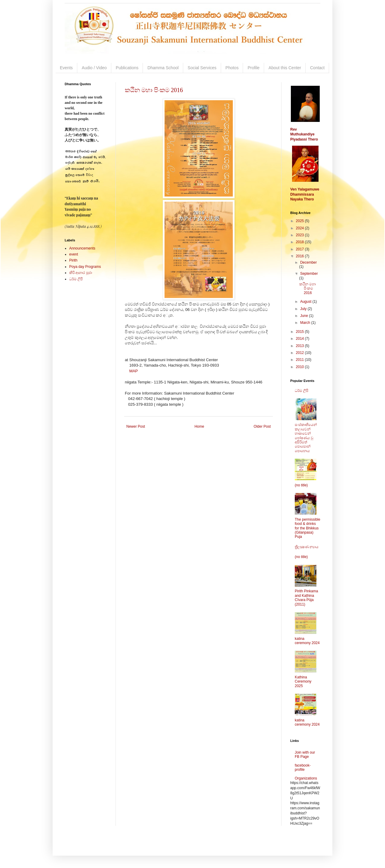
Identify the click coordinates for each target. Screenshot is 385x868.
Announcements (82, 248)
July (304, 309)
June (305, 316)
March (306, 323)
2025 (300, 221)
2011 (300, 360)
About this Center (285, 68)
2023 (300, 235)
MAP (134, 371)
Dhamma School (163, 68)
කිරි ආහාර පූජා (81, 273)
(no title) (301, 485)
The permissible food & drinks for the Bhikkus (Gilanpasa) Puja (308, 528)
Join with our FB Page (305, 755)
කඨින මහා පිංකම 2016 (154, 90)
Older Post (262, 426)
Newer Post (136, 426)
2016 (300, 256)
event (74, 254)
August (306, 302)
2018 (300, 242)
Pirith (73, 260)
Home (199, 426)
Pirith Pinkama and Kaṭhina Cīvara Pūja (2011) (306, 598)
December (308, 262)
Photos (232, 68)
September (309, 274)
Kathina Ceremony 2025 (303, 682)
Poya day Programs (85, 267)
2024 (300, 228)
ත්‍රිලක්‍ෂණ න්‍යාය (307, 547)
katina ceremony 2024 (307, 641)
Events (66, 68)
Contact (317, 68)
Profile (254, 68)
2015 (300, 332)
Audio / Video (94, 68)
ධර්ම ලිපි (76, 279)
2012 (300, 353)
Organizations (306, 778)
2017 (300, 249)
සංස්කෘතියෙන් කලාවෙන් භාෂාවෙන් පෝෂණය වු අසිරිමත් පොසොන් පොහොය (306, 438)
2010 (300, 367)
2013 (300, 346)
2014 (300, 339)
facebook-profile (303, 767)
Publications (127, 68)
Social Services (202, 68)
